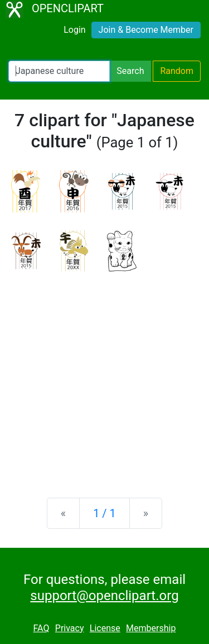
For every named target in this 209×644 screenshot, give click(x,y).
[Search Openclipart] (59, 71)
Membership (151, 628)
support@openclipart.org (104, 596)
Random (177, 71)
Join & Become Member (146, 30)
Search (130, 71)
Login (74, 30)
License (105, 628)
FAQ (42, 628)
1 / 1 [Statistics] (104, 513)
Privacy (70, 628)
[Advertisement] (104, 376)
